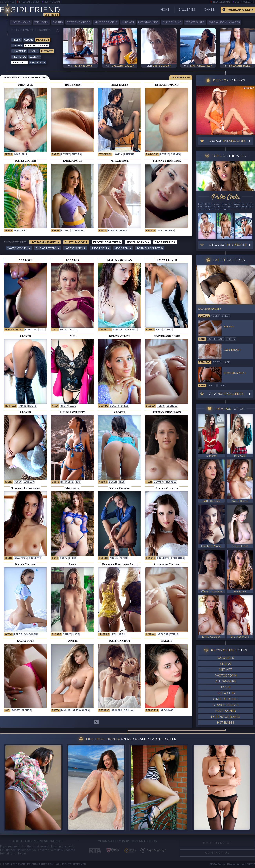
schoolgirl (31, 634)
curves (175, 155)
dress (125, 406)
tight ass (11, 406)
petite (73, 330)
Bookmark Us (181, 78)
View (226, 394)
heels (122, 634)
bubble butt (216, 339)
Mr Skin (226, 687)
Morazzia (123, 248)
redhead (117, 711)
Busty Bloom (52, 2)
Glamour (19, 51)
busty (103, 231)
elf (23, 231)
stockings (31, 330)
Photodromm (226, 676)
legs (114, 634)
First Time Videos (79, 22)
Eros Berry (165, 242)
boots (168, 330)
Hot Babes (226, 723)
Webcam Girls (239, 10)
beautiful (21, 558)
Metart (47, 51)
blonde (113, 231)
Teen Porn (41, 22)
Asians (29, 40)
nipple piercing (14, 330)
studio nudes (81, 711)
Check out (228, 245)
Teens (17, 40)
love (17, 155)
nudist (103, 482)
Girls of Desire (226, 699)
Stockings (38, 63)
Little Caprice (37, 46)
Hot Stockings (148, 22)
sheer (73, 558)
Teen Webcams (222, 2)
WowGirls (226, 658)
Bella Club (226, 693)
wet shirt (131, 330)
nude (159, 330)
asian (55, 406)
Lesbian (35, 57)
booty (16, 711)
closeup (29, 482)
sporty (231, 339)
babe (202, 339)
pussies (76, 155)
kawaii (8, 634)
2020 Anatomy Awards (224, 22)
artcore (163, 634)
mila (25, 155)
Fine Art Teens (47, 248)
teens (161, 406)
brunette (105, 330)
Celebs (17, 46)
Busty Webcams (244, 2)
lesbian (118, 330)
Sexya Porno (138, 242)
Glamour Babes (226, 705)
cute (55, 330)
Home (165, 10)
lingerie (129, 155)
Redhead (104, 711)
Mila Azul (20, 63)
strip (221, 386)
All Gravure (226, 682)
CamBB (209, 10)
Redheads (19, 57)
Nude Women (226, 711)
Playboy (43, 40)
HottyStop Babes (226, 717)
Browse (227, 141)
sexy (17, 231)
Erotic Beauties (107, 242)
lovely (66, 155)
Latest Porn (75, 248)
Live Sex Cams (21, 22)
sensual (129, 711)
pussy (18, 482)
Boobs (34, 51)
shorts (169, 231)
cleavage (78, 231)
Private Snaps (195, 22)
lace (73, 406)
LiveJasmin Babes (29, 2)
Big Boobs (152, 155)
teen (122, 482)
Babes (56, 155)
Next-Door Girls (106, 22)
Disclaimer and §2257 (241, 864)
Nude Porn (100, 248)
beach (113, 482)
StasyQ (226, 664)
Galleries (187, 10)
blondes (172, 406)
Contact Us (217, 853)
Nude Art (128, 22)
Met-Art (226, 670)
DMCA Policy (217, 864)
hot (42, 330)
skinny (150, 330)
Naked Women (19, 248)
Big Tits (58, 22)
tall (160, 231)
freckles (170, 482)
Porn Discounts (150, 248)
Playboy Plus (172, 22)
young (64, 330)
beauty (124, 231)
